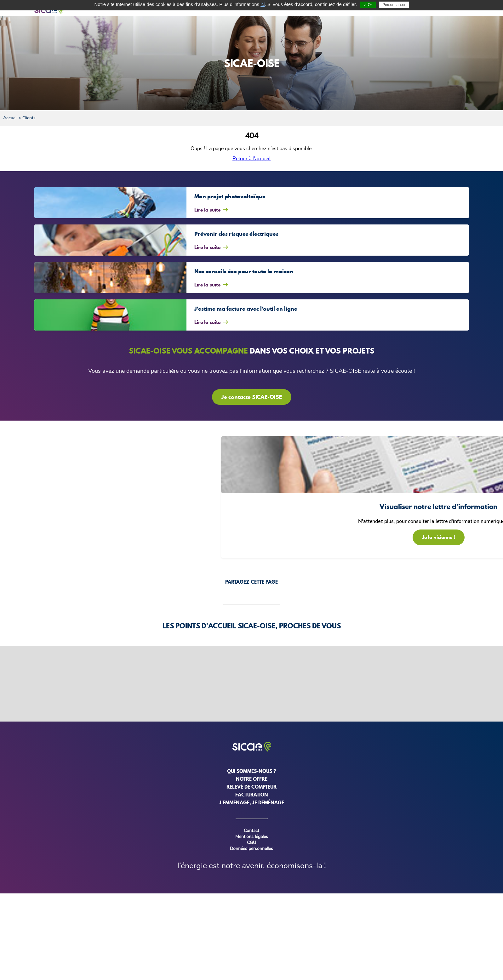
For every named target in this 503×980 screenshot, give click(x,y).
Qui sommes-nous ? (251, 771)
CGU (251, 843)
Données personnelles (251, 849)
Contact (251, 831)
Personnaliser (394, 5)
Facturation (252, 795)
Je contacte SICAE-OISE (252, 397)
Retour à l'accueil (251, 159)
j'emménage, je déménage (252, 802)
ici (263, 4)
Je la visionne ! (439, 537)
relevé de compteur (251, 787)
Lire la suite (207, 210)
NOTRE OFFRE (252, 779)
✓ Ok (368, 5)
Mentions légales (252, 837)
